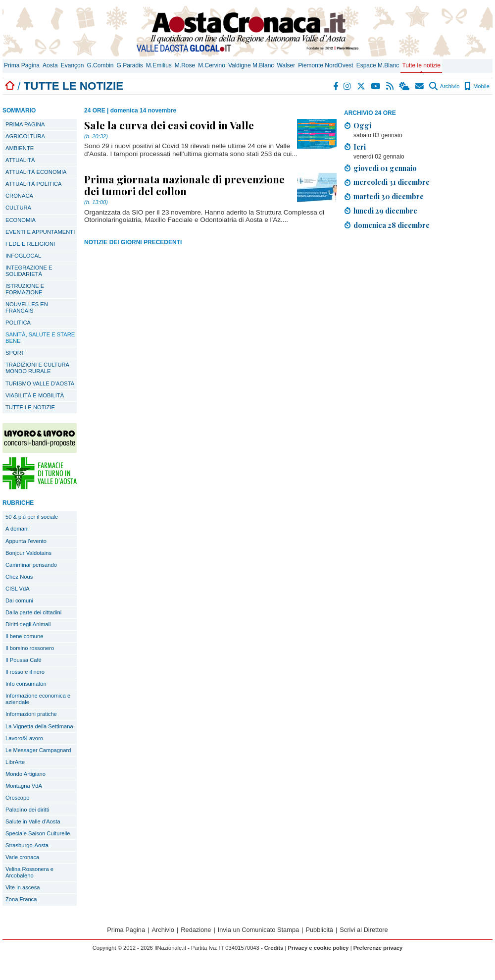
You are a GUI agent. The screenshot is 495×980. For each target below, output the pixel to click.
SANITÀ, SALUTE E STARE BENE (40, 338)
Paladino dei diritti (27, 810)
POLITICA (18, 323)
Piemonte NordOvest (325, 65)
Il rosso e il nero (25, 672)
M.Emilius (159, 65)
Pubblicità (319, 930)
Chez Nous (19, 577)
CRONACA (19, 196)
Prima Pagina (22, 65)
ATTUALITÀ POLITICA (34, 184)
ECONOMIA (21, 220)
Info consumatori (26, 684)
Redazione (196, 930)
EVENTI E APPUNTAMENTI (40, 232)
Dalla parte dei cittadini (33, 612)
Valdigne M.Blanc (251, 65)
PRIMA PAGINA (25, 124)
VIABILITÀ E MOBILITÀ (35, 395)
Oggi (362, 125)
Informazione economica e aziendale (38, 699)
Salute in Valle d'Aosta (33, 821)
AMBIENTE (20, 148)
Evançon (73, 65)
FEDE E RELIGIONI (30, 244)
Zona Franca (21, 899)
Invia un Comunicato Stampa (258, 930)
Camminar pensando (31, 565)
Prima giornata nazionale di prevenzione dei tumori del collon (184, 185)
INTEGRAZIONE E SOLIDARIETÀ (29, 271)
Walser (286, 65)
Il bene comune (25, 636)
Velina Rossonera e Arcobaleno (29, 872)
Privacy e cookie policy (318, 948)
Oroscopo (18, 798)
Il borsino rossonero (30, 648)
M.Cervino (212, 65)
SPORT (15, 353)
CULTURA (18, 208)
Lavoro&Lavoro (24, 738)
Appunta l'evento (26, 541)
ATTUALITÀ (20, 160)
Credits (274, 948)
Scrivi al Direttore (364, 930)
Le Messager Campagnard (38, 750)
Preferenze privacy (378, 948)
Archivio (444, 86)
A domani (17, 529)
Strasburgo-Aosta (27, 845)
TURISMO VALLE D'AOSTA (40, 383)
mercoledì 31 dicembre (392, 182)
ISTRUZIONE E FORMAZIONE (25, 289)
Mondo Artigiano (25, 774)
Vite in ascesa (23, 887)
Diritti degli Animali (28, 624)
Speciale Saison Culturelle (38, 833)
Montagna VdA (24, 786)
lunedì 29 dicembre (385, 211)
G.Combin (100, 65)
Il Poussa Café (24, 660)
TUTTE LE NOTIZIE (30, 407)
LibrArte (15, 762)
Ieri (360, 147)
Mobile (477, 86)
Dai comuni (19, 600)
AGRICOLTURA (25, 136)
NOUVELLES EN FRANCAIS (27, 307)
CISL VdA (18, 589)
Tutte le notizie (421, 65)
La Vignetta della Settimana (39, 726)
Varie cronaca (22, 857)
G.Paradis (129, 65)
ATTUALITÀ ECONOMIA (36, 172)
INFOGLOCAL (23, 256)
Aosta (50, 65)
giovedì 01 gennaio (385, 168)
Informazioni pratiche (31, 714)
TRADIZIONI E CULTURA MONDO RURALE (37, 368)
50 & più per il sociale (32, 517)
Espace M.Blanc (378, 65)
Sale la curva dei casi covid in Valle (169, 125)
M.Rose (185, 65)
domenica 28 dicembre (392, 225)
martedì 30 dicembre (389, 196)
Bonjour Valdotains (28, 553)
